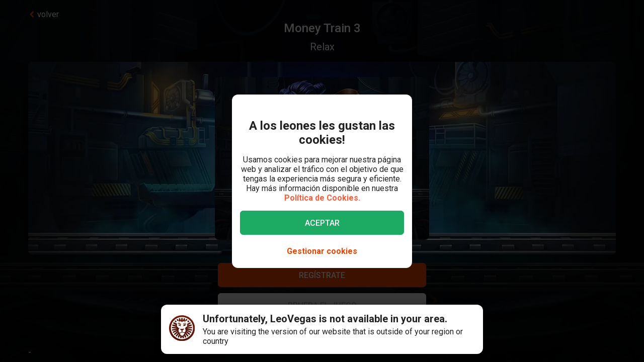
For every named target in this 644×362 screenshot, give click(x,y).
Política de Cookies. (322, 198)
